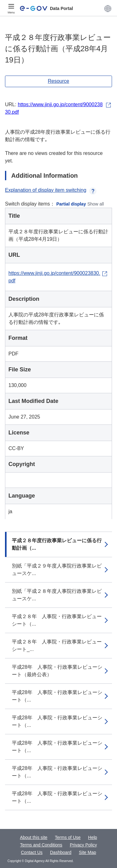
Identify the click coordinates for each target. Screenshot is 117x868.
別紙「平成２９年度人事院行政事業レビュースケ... (57, 570)
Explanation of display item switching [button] (51, 190)
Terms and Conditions (41, 845)
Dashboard (61, 852)
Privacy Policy (83, 845)
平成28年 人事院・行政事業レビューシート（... (57, 696)
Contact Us (32, 852)
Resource (58, 81)
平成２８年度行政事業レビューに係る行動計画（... (57, 544)
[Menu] (11, 8)
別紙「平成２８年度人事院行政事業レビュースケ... (57, 595)
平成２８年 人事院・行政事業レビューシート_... (57, 645)
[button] (108, 8)
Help (93, 837)
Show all (96, 204)
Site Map (88, 852)
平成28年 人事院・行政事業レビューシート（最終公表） (57, 671)
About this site (34, 837)
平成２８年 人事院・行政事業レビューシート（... (57, 620)
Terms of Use (68, 837)
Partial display (71, 204)
